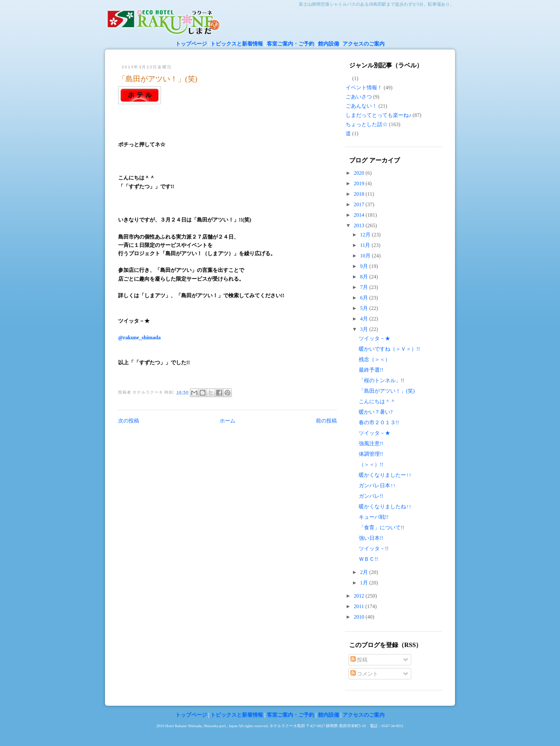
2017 (360, 204)
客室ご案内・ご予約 (290, 44)
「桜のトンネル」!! (381, 380)
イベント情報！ (364, 88)
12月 (366, 235)
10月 (366, 256)
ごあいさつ (359, 97)
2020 (360, 173)
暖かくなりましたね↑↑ (385, 507)
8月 (365, 277)
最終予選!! (371, 370)
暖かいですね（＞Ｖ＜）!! (392, 349)
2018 (360, 194)
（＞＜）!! (371, 464)
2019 (360, 183)
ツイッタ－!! (374, 549)
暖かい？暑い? (376, 412)
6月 (365, 298)
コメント (364, 674)
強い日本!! (371, 538)
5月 (365, 308)
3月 (365, 329)
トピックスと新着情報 (237, 44)
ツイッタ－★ (374, 338)
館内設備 (329, 44)
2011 (360, 606)
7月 (365, 287)
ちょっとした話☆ (367, 124)
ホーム (227, 421)
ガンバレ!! (371, 496)
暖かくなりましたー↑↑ (385, 475)
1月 (365, 583)
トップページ (191, 44)
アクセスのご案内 (364, 44)
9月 (365, 266)
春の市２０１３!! (379, 422)
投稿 (359, 660)
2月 (365, 572)
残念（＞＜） (374, 359)
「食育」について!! (381, 528)
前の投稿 (326, 421)
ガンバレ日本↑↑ (377, 486)
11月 (366, 245)
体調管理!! (371, 454)
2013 (360, 225)
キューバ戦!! (374, 517)
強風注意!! (371, 443)
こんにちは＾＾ (377, 401)
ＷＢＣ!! (368, 559)
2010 (360, 617)
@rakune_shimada (139, 338)
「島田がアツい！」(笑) (158, 79)
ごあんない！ (361, 106)
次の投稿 (129, 421)
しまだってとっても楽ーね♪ (378, 115)
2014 (360, 215)
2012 (360, 596)
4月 (365, 319)
